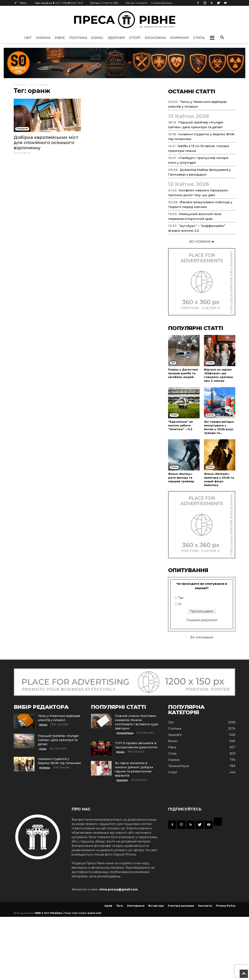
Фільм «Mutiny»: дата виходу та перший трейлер (181, 478)
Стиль (199, 38)
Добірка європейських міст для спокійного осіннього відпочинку (46, 142)
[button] (212, 38)
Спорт (135, 38)
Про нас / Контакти (136, 3)
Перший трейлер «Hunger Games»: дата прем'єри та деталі (58, 740)
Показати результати (202, 620)
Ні (180, 604)
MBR (38, 913)
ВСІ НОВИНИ (202, 242)
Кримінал (180, 38)
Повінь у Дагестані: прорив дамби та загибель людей (183, 373)
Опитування (136, 906)
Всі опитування (202, 637)
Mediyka (56, 913)
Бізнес (97, 38)
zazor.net (94, 913)
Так (181, 598)
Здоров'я (116, 38)
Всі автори (156, 906)
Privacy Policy (226, 906)
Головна (19, 84)
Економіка (155, 38)
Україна (43, 38)
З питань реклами (162, 3)
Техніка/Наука (179, 766)
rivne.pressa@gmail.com (118, 889)
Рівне (60, 38)
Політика (78, 38)
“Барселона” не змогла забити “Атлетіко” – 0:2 (180, 425)
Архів (108, 906)
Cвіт (28, 38)
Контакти (205, 906)
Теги (32, 84)
